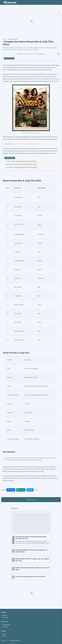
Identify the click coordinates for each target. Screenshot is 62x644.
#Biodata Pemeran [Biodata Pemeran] (9, 58)
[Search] (59, 2)
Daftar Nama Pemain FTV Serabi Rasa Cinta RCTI (27, 144)
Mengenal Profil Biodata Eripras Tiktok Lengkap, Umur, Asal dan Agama (32, 551)
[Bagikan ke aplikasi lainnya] (37, 490)
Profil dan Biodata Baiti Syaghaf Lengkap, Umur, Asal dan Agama (32, 569)
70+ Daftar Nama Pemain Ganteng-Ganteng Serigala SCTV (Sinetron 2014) (31, 538)
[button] (56, 2)
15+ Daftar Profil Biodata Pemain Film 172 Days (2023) (22, 168)
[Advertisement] (31, 22)
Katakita (8, 641)
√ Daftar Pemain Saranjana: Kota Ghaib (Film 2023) (21, 161)
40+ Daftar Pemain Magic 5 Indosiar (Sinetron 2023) (21, 164)
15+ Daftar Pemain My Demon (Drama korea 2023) (30, 577)
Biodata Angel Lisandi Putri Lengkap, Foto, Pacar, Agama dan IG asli (32, 560)
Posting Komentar (31, 500)
